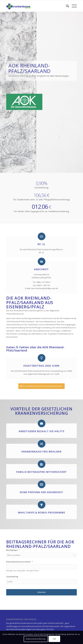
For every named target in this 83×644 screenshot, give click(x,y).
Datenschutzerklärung (36, 639)
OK (54, 639)
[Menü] (73, 6)
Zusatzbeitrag (12, 577)
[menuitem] (66, 6)
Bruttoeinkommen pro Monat (19, 562)
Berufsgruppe (13, 550)
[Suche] (66, 6)
